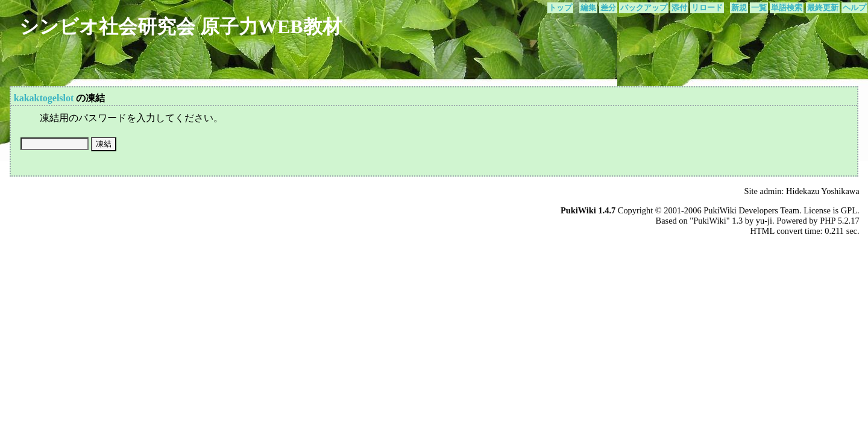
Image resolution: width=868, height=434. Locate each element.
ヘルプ (854, 8)
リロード (707, 8)
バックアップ (644, 8)
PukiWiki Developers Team (751, 210)
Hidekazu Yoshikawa (823, 191)
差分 (608, 8)
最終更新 (823, 8)
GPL (849, 210)
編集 (588, 8)
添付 (679, 8)
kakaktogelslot (44, 98)
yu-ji (764, 221)
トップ (560, 8)
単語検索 (787, 8)
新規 (739, 8)
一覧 (759, 8)
